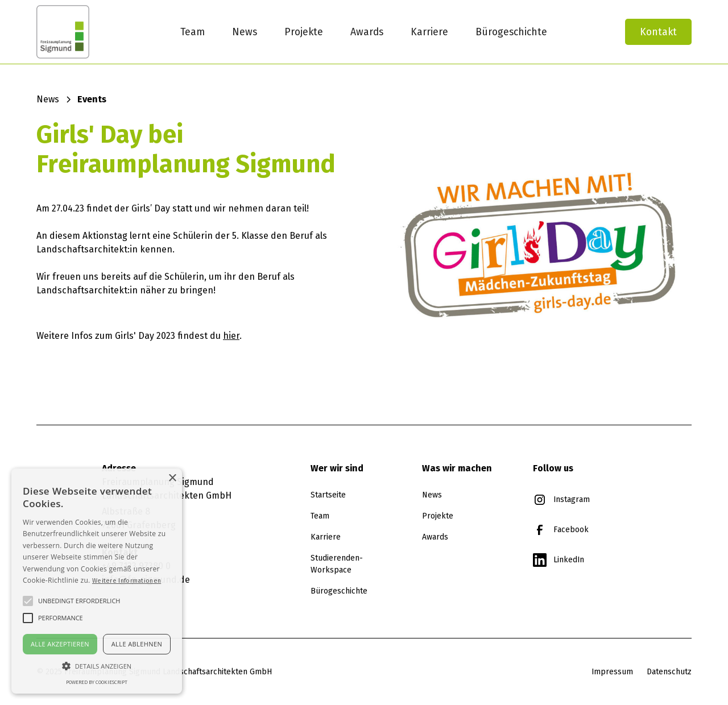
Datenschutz (669, 671)
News (245, 32)
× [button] (172, 478)
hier (231, 336)
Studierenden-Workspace (337, 564)
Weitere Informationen (127, 580)
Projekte (304, 32)
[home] (90, 32)
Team (193, 32)
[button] (97, 666)
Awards (367, 32)
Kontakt (658, 32)
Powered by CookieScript (97, 682)
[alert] (97, 581)
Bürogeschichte (511, 32)
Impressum (612, 671)
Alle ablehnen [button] (137, 644)
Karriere (429, 32)
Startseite (328, 495)
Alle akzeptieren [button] (60, 644)
